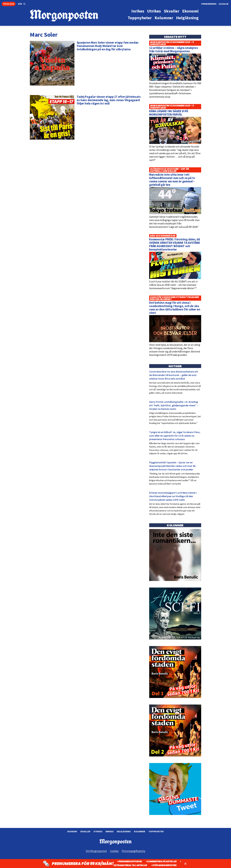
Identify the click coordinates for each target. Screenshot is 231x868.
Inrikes (110, 831)
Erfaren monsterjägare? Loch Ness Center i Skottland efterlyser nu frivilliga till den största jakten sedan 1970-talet (173, 496)
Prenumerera (209, 4)
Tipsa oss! (9, 4)
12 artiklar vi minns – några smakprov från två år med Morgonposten (174, 49)
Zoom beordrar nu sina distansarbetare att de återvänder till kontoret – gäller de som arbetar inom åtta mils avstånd (174, 375)
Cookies (114, 851)
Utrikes (98, 831)
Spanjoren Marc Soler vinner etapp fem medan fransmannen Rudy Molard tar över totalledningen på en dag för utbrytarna (108, 46)
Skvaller (85, 831)
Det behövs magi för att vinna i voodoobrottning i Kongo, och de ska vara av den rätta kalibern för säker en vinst (175, 308)
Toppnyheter (156, 831)
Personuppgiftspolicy (133, 851)
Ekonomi (72, 831)
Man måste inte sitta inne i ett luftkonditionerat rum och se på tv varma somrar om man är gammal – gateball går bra (172, 180)
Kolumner (140, 831)
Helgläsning (124, 831)
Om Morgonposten (96, 851)
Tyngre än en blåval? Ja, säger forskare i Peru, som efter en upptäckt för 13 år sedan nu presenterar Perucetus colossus (175, 436)
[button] (22, 4)
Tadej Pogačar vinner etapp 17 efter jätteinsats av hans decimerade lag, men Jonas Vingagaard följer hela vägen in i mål (109, 100)
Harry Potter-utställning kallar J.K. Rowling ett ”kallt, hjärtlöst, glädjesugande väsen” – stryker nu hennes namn (174, 405)
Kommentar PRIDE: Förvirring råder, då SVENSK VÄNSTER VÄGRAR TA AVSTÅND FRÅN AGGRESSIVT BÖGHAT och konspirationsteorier (175, 244)
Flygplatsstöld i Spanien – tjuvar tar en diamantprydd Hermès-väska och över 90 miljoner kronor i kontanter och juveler (172, 466)
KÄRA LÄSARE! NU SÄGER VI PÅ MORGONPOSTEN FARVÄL (169, 113)
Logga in (223, 4)
